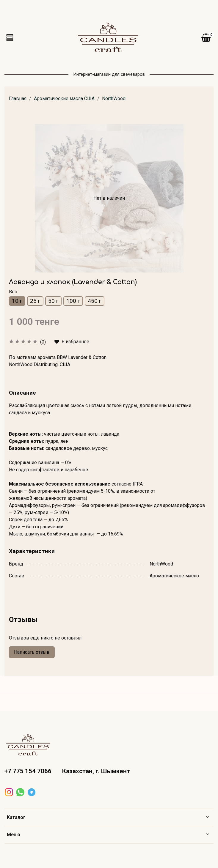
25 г (35, 301)
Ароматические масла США (64, 99)
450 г (95, 301)
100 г (73, 301)
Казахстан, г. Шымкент (96, 771)
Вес (13, 292)
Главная (18, 99)
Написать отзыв (32, 652)
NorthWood (114, 99)
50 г (53, 301)
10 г (17, 301)
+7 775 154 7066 (28, 771)
